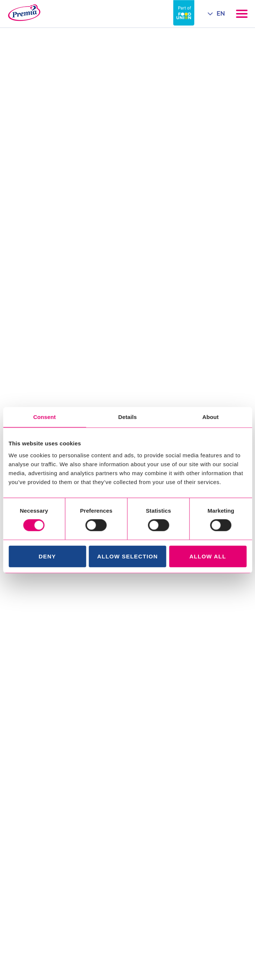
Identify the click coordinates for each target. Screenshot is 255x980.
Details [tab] (128, 417)
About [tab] (211, 417)
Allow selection (127, 556)
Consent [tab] (44, 417)
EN (221, 14)
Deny (47, 556)
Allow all (208, 556)
